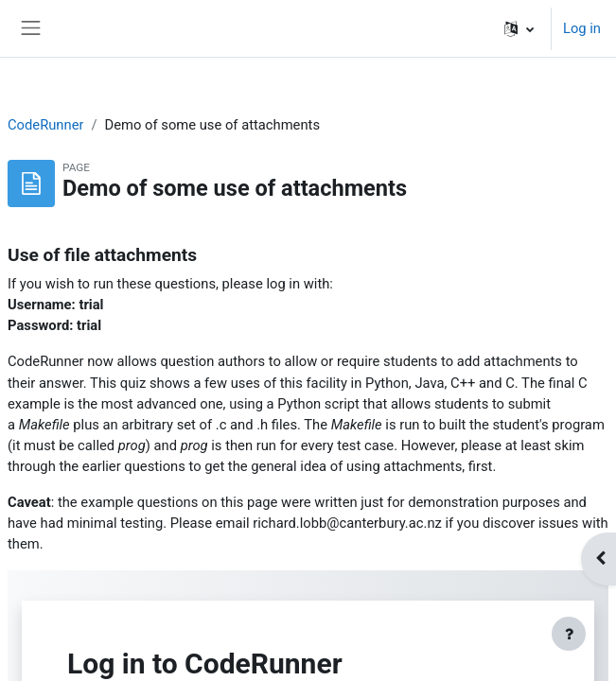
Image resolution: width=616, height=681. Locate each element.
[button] (519, 28)
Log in (582, 28)
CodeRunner (45, 125)
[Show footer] (569, 634)
